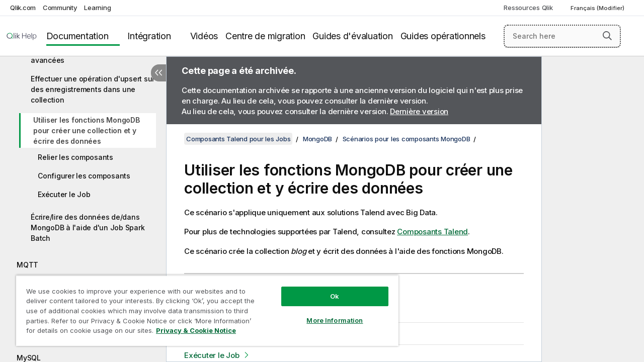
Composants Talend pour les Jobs (238, 139)
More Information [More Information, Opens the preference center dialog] (327, 313)
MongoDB (317, 139)
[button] (607, 36)
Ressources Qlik (528, 8)
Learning (97, 8)
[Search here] (562, 36)
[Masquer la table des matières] (158, 73)
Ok (327, 289)
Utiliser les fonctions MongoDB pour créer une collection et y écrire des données (87, 130)
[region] (203, 307)
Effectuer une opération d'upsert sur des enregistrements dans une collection (93, 89)
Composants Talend (432, 232)
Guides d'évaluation (352, 36)
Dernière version (419, 111)
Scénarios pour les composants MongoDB (407, 139)
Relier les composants (75, 157)
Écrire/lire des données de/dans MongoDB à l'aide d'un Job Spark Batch (88, 228)
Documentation (77, 36)
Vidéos (204, 36)
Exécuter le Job (64, 194)
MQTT (27, 265)
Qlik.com (23, 8)
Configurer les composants (84, 176)
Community (60, 8)
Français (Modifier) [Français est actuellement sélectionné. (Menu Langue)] (598, 8)
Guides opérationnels (443, 36)
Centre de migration (265, 36)
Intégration (149, 36)
